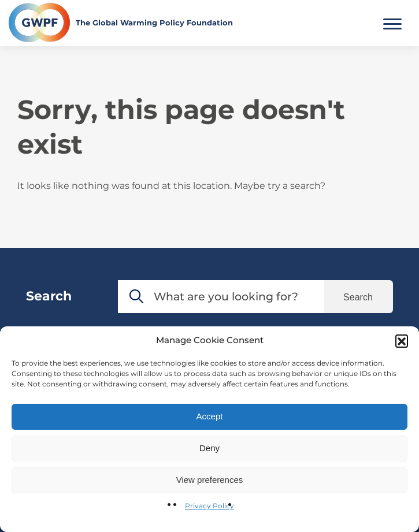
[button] (402, 341)
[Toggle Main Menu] (392, 23)
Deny (209, 448)
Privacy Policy (209, 506)
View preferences (210, 480)
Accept (210, 416)
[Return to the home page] (121, 23)
